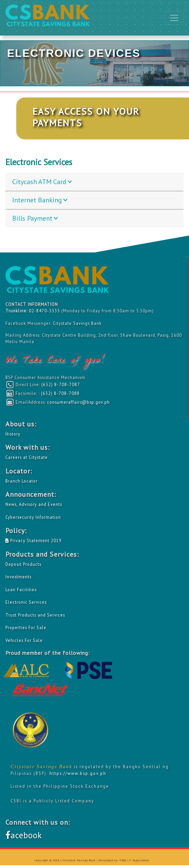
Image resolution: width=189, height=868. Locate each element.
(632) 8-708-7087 (61, 384)
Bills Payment (32, 218)
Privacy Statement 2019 (34, 540)
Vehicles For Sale (24, 640)
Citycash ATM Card (39, 182)
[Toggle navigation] (174, 18)
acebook (24, 835)
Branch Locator (22, 481)
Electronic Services (26, 602)
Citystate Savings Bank (77, 323)
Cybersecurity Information (33, 517)
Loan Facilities (21, 589)
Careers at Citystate (27, 457)
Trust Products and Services (35, 615)
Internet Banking (37, 200)
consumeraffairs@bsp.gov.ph (78, 402)
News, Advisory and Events (34, 504)
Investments (18, 577)
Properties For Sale (26, 627)
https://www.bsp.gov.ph (78, 773)
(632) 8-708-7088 (60, 393)
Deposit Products (23, 564)
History (13, 434)
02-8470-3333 (45, 311)
